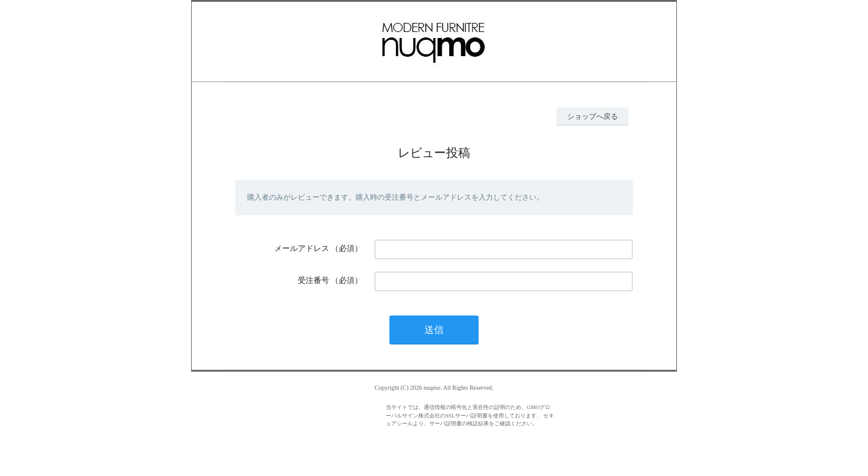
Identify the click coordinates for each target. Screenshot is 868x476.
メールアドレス (302, 248)
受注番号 (313, 280)
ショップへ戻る (593, 116)
